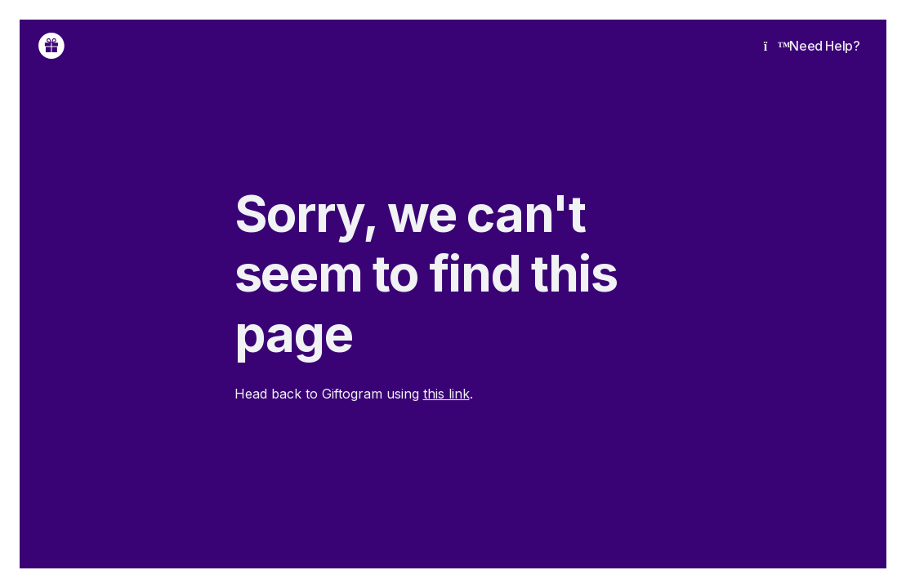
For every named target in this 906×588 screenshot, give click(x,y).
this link (446, 394)
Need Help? (812, 46)
